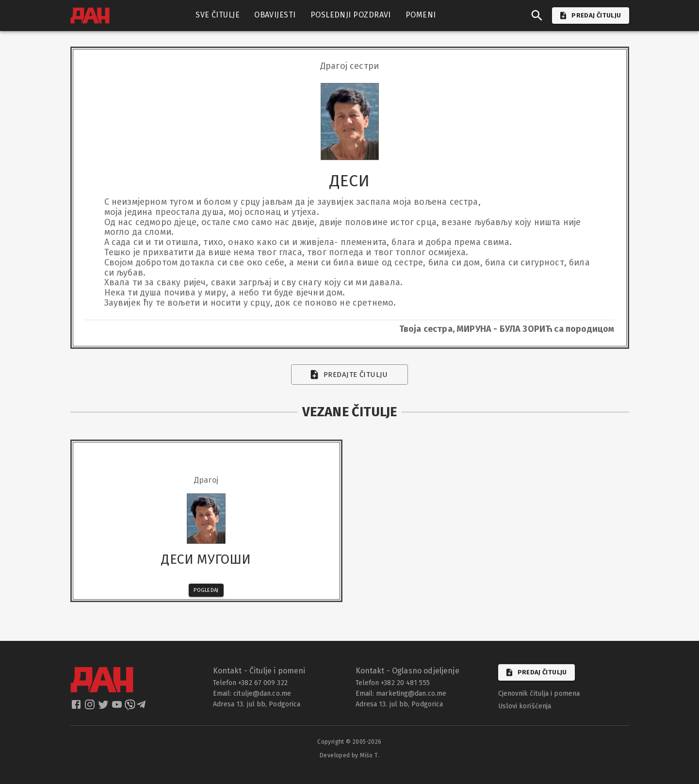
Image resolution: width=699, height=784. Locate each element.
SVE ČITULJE (218, 15)
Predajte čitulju (349, 375)
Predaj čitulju (536, 672)
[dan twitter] (104, 708)
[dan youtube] (118, 708)
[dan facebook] (77, 708)
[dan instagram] (91, 708)
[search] (537, 16)
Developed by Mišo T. (349, 755)
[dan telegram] (142, 708)
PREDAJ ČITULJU (590, 16)
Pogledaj (206, 590)
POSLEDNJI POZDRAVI (351, 15)
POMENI (421, 15)
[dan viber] (130, 708)
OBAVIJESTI (275, 15)
